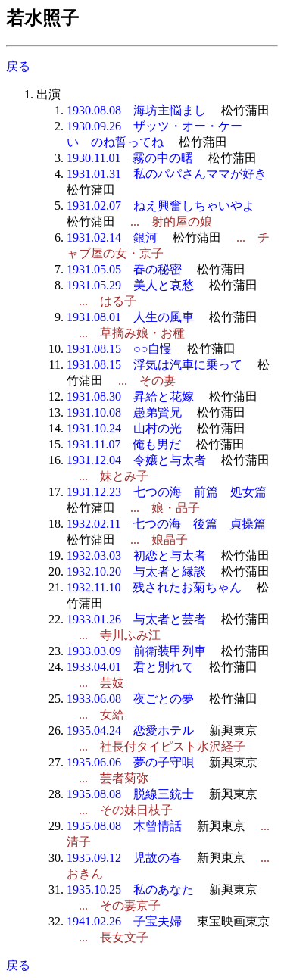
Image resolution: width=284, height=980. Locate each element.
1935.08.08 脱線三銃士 (130, 794)
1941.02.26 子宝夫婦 (124, 921)
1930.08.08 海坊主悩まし (136, 110)
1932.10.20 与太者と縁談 (136, 571)
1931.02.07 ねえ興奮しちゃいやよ (161, 206)
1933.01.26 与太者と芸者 (136, 619)
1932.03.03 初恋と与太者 (136, 556)
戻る (18, 66)
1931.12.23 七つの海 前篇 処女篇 (167, 492)
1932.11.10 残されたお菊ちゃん (154, 587)
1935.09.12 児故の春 (124, 858)
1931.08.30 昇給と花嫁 (130, 396)
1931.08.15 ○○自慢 (119, 349)
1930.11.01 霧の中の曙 (130, 158)
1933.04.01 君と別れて (130, 667)
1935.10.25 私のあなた (130, 889)
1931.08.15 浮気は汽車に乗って (154, 365)
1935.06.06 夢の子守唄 (130, 762)
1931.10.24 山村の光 (124, 428)
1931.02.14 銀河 (112, 237)
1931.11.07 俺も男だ (124, 444)
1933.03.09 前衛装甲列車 (136, 651)
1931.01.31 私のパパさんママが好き (167, 174)
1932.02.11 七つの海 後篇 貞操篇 (166, 524)
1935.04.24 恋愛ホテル (130, 730)
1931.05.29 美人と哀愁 (130, 285)
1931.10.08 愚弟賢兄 (124, 412)
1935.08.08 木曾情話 (124, 826)
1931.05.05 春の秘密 (124, 269)
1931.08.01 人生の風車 (130, 317)
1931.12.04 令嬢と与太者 (136, 460)
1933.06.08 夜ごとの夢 (130, 699)
